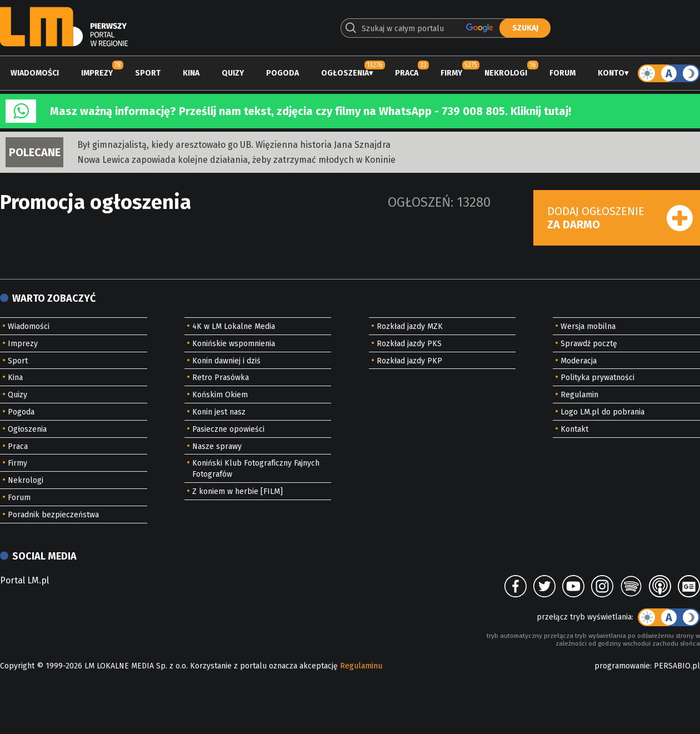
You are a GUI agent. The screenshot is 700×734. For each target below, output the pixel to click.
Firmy (451, 73)
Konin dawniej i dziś (226, 361)
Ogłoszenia (345, 73)
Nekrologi (506, 73)
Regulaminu (361, 666)
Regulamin (579, 395)
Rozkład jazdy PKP (409, 361)
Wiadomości (35, 73)
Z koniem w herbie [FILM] (237, 491)
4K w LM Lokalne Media (234, 326)
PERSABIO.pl (677, 666)
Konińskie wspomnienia (234, 344)
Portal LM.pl (24, 580)
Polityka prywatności (597, 378)
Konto (611, 73)
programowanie (622, 666)
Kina (191, 73)
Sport (148, 73)
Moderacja (579, 361)
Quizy (233, 73)
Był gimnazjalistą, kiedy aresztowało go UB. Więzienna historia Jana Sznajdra (234, 145)
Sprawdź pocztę (589, 344)
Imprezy (97, 73)
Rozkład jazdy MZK (410, 326)
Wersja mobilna (588, 326)
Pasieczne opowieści (228, 429)
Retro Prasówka (221, 378)
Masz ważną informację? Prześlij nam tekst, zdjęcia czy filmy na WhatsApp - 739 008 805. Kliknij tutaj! (311, 111)
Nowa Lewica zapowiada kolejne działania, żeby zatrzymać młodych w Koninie (236, 160)
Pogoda (282, 73)
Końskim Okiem (220, 395)
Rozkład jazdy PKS (409, 344)
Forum (562, 73)
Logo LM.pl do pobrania (602, 412)
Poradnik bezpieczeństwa (53, 515)
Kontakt (574, 429)
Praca (407, 73)
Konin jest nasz (219, 412)
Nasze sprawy (217, 446)
